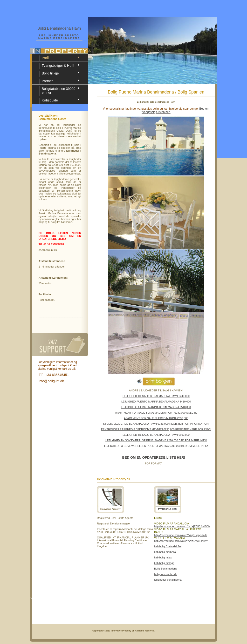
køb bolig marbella (165, 552)
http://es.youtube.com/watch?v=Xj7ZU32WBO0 (182, 526)
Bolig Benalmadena (166, 569)
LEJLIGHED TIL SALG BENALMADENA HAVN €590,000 (156, 435)
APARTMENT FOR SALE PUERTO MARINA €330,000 (156, 418)
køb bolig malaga (164, 563)
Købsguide (50, 100)
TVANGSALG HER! (168, 509)
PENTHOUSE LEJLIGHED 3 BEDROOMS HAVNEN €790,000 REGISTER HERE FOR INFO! (156, 429)
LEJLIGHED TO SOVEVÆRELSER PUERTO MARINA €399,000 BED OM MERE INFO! (156, 446)
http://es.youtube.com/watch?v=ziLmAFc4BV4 (181, 541)
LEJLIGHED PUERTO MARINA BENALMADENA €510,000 (156, 407)
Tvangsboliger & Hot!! (58, 66)
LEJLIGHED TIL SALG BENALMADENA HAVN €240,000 (156, 396)
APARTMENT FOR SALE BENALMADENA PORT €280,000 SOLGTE (156, 413)
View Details (204, 593)
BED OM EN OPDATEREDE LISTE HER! (154, 457)
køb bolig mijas (163, 557)
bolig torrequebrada (166, 574)
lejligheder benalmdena (168, 580)
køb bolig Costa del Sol (168, 546)
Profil (46, 58)
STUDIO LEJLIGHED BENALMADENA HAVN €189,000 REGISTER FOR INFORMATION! (156, 424)
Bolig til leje (50, 73)
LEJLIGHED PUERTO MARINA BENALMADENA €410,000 (156, 402)
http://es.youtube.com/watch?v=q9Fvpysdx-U (181, 535)
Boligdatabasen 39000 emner (58, 91)
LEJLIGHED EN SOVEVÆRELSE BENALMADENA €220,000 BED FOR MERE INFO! (156, 440)
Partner (47, 81)
